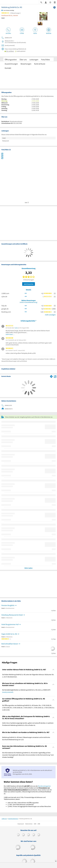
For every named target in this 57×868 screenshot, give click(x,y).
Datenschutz (29, 824)
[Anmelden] (46, 2)
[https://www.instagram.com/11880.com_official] (28, 835)
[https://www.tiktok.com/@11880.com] (23, 835)
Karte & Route (40, 64)
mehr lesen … (10, 334)
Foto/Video (46, 60)
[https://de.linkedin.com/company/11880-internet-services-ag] (39, 835)
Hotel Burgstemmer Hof (10, 624)
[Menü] (55, 2)
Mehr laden (28, 568)
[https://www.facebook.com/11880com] (18, 835)
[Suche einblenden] (41, 2)
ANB (39, 824)
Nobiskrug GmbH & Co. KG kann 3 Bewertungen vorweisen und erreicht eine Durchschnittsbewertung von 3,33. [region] (26, 738)
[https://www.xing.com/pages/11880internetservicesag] (34, 835)
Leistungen (34, 60)
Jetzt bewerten (29, 284)
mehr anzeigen (50, 315)
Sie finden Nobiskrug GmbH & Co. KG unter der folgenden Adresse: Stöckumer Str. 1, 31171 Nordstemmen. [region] (28, 676)
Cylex (16, 328)
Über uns (23, 60)
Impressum (21, 824)
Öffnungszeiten (11, 60)
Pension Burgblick (8, 605)
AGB (35, 824)
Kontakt (8, 68)
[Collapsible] (53, 670)
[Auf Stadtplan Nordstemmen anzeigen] (55, 376)
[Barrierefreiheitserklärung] (50, 2)
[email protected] (8, 692)
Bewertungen (26, 64)
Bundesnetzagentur (44, 786)
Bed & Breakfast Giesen (10, 644)
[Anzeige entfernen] (56, 861)
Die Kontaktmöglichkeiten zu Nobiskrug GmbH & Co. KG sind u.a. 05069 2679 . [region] (26, 691)
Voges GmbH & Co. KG (9, 634)
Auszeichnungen (11, 64)
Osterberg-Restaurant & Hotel (12, 615)
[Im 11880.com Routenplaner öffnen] (51, 376)
